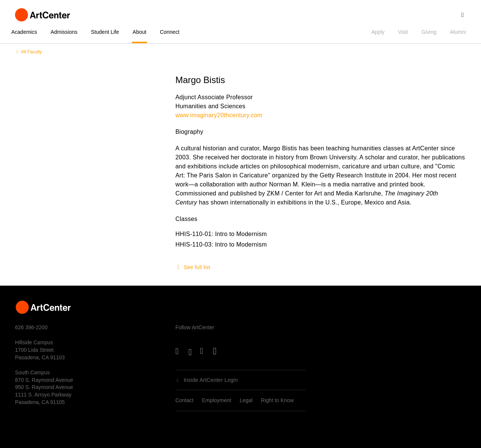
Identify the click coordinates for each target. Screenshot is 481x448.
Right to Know (277, 400)
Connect (169, 32)
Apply (378, 32)
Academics (24, 32)
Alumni (458, 32)
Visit (403, 32)
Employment (216, 400)
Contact (185, 400)
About (140, 32)
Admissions (64, 32)
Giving (429, 32)
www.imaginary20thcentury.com (219, 115)
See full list (197, 267)
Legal (246, 400)
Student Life (105, 32)
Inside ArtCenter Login (211, 380)
